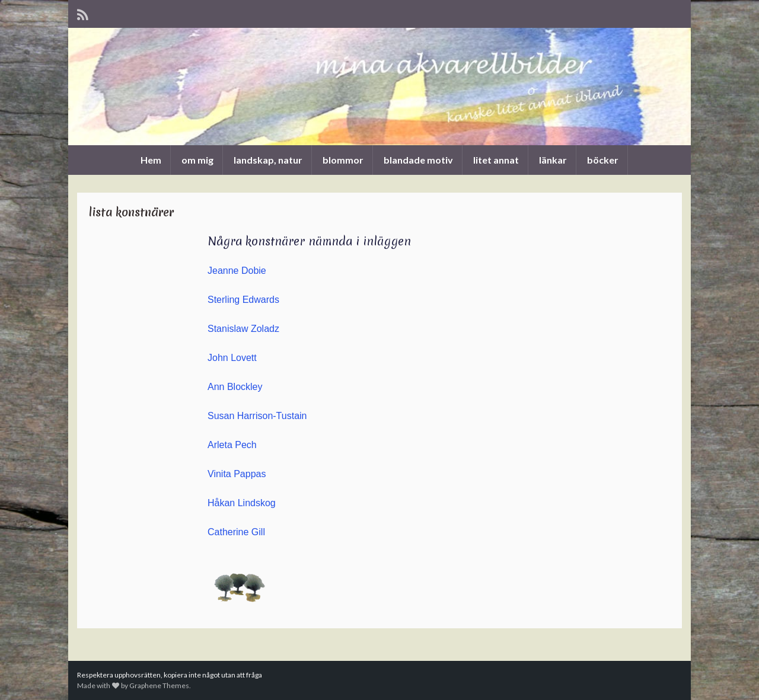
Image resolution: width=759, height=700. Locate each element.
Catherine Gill (236, 532)
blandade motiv (418, 160)
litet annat (496, 160)
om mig (197, 160)
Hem (151, 160)
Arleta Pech (232, 445)
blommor (343, 160)
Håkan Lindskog (242, 503)
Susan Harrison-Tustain (257, 416)
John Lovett (232, 358)
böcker (603, 160)
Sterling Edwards (243, 300)
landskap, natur (268, 160)
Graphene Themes (159, 685)
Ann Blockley (235, 387)
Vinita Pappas (237, 474)
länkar (553, 160)
